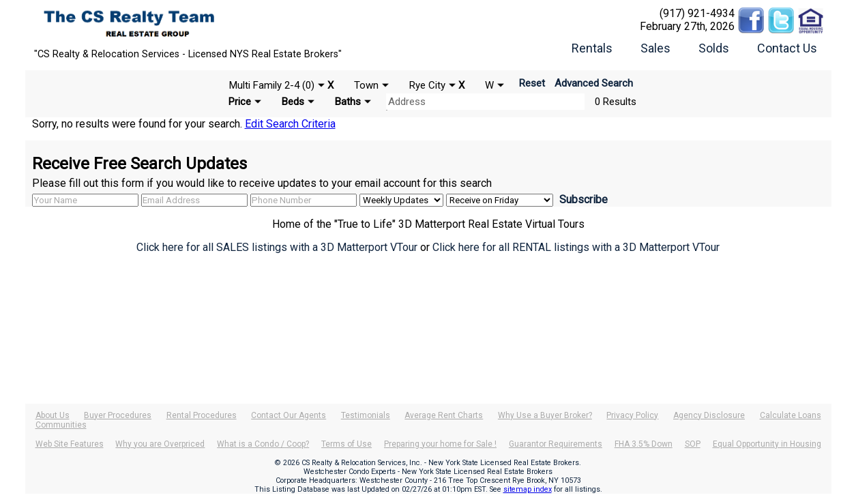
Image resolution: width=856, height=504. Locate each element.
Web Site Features (70, 444)
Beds (293, 102)
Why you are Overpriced (160, 444)
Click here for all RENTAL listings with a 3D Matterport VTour (576, 247)
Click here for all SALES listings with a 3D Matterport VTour (277, 247)
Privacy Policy (632, 415)
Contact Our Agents (289, 415)
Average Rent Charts (444, 415)
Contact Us (787, 48)
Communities (61, 425)
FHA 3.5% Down (644, 444)
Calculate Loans (791, 415)
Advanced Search (594, 83)
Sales (655, 48)
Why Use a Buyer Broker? (545, 415)
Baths (348, 102)
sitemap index (528, 489)
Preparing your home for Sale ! (440, 444)
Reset (532, 83)
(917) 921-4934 (697, 13)
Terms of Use (346, 444)
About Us (53, 415)
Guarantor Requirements (556, 444)
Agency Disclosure (709, 415)
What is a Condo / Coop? (263, 444)
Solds (714, 48)
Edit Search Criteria (290, 124)
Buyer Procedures (118, 415)
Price (240, 102)
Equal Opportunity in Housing (767, 444)
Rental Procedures (202, 415)
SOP (693, 444)
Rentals (592, 48)
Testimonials (366, 415)
